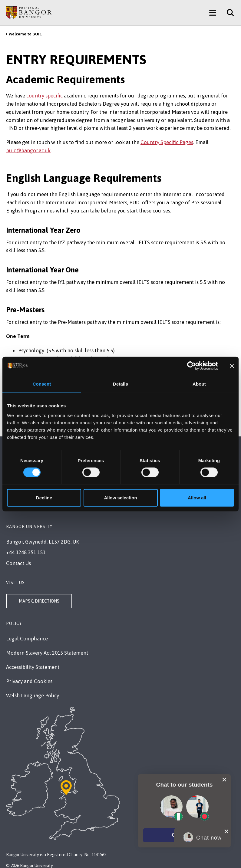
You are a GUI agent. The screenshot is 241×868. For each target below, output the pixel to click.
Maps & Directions (39, 601)
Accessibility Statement (33, 667)
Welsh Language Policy (33, 695)
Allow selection (120, 497)
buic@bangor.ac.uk (28, 150)
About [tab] (199, 384)
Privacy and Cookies (29, 681)
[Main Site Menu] (213, 13)
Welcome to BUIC (25, 34)
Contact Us (18, 563)
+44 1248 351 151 (26, 552)
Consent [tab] (42, 384)
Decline (44, 497)
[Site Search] (228, 13)
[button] (184, 835)
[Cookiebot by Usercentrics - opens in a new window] (191, 366)
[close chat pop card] (224, 779)
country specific (45, 96)
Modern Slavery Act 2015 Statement (47, 653)
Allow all (197, 497)
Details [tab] (120, 384)
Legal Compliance (27, 639)
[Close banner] (232, 366)
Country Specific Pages (167, 142)
